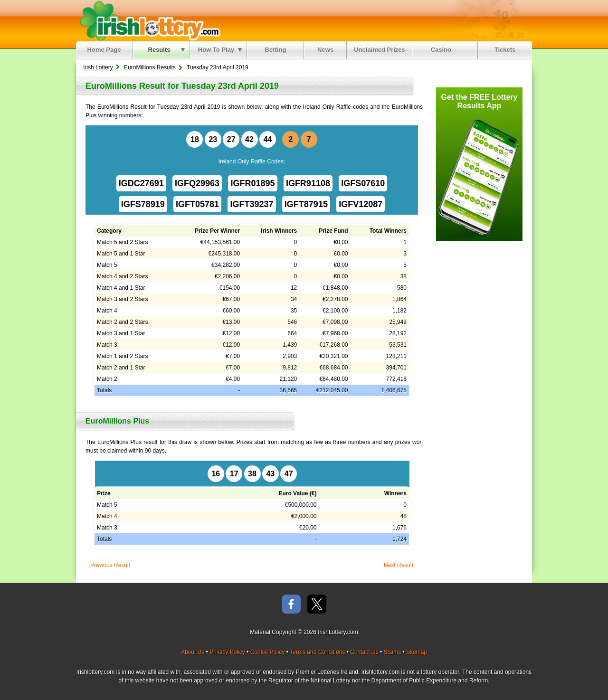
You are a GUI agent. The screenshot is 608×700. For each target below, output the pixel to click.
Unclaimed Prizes (380, 50)
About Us (193, 652)
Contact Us (364, 652)
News (325, 50)
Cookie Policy (268, 652)
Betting (276, 50)
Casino (443, 50)
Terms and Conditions (317, 652)
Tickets (505, 50)
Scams (392, 652)
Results (166, 50)
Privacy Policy (227, 652)
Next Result (399, 565)
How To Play (220, 50)
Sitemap (417, 652)
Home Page (104, 50)
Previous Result (110, 565)
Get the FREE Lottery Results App (480, 101)
